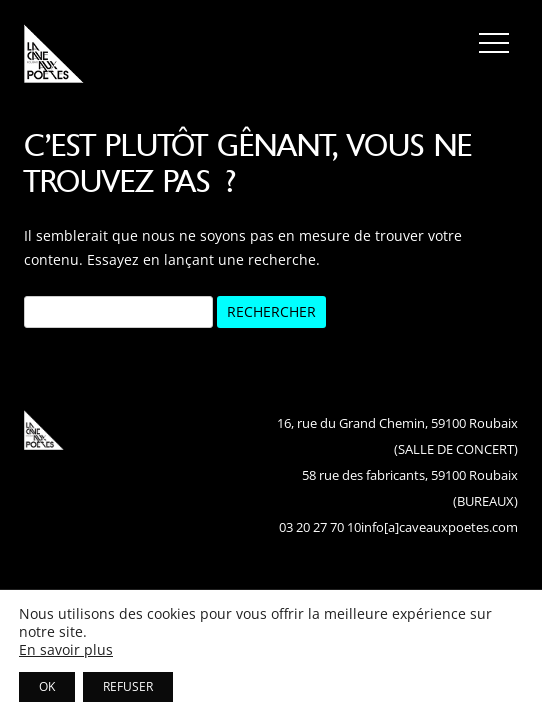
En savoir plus (66, 650)
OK (47, 686)
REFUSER (128, 686)
